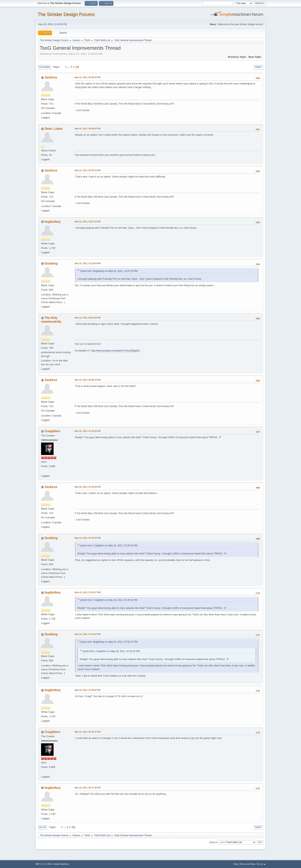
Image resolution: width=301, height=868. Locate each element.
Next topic (255, 57)
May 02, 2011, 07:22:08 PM (88, 487)
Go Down (44, 67)
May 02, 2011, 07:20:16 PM (88, 431)
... (69, 67)
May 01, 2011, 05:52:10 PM (88, 170)
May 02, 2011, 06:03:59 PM (88, 318)
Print (258, 67)
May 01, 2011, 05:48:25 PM (88, 129)
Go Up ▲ (261, 864)
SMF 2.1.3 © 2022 (44, 864)
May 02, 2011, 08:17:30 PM (88, 788)
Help (236, 864)
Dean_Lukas (54, 129)
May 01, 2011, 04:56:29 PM (88, 77)
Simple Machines (61, 864)
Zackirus (51, 77)
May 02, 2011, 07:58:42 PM (88, 690)
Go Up (42, 827)
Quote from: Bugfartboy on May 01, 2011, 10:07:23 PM (109, 271)
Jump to (213, 842)
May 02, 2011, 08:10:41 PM (88, 732)
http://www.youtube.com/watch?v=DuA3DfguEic (115, 351)
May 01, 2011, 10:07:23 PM (88, 222)
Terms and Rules (248, 864)
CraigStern (52, 431)
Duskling (51, 263)
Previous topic (237, 57)
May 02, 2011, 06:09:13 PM (88, 380)
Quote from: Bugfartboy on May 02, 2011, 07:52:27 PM (109, 642)
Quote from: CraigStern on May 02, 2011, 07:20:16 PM (109, 546)
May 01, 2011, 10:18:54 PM (88, 263)
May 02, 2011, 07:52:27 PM (88, 592)
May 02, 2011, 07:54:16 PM (88, 634)
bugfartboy (53, 222)
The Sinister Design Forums (66, 14)
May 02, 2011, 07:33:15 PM (88, 538)
